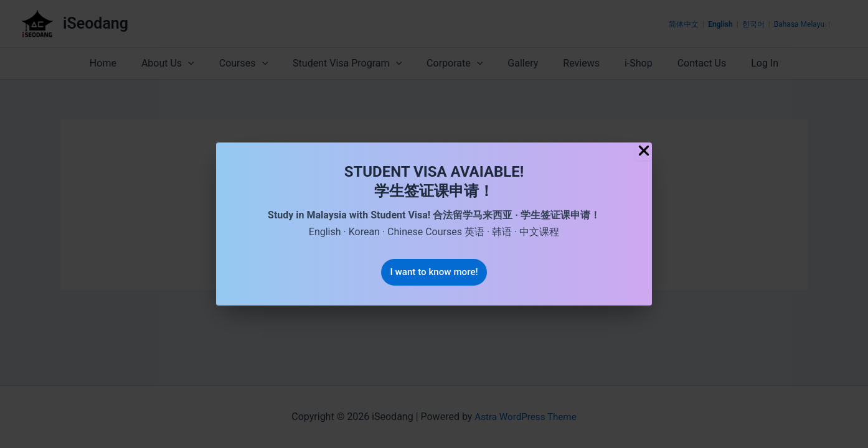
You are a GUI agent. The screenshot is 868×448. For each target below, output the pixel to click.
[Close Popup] (644, 151)
